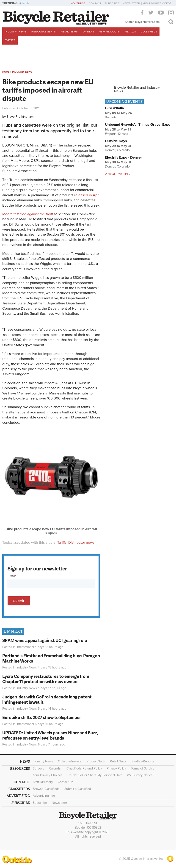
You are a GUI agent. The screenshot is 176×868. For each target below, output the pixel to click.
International (25, 647)
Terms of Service (143, 768)
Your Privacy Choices (48, 775)
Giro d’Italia (114, 108)
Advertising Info (44, 796)
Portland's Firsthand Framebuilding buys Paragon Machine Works (51, 658)
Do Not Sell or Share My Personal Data (95, 775)
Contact (95, 3)
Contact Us (66, 782)
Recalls (130, 32)
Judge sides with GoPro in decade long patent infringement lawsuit (47, 699)
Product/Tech (96, 761)
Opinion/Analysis (70, 761)
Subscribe (112, 3)
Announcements (43, 32)
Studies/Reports (143, 761)
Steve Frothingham (20, 117)
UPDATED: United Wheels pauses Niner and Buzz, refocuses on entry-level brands (50, 735)
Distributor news (81, 543)
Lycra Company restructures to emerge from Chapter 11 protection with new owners (46, 679)
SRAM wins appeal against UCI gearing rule (45, 640)
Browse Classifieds (46, 789)
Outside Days (116, 141)
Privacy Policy (116, 768)
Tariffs (26, 3)
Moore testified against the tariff (28, 214)
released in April (87, 195)
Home (6, 72)
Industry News (16, 32)
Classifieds (149, 32)
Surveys (38, 768)
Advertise (78, 3)
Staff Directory (43, 782)
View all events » (117, 174)
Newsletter (131, 3)
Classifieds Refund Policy (84, 768)
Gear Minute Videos (157, 3)
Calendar (55, 768)
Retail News (69, 32)
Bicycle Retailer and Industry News (137, 89)
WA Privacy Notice (140, 775)
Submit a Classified (78, 789)
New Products (109, 32)
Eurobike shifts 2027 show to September (42, 717)
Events (10, 40)
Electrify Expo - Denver (124, 157)
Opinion (88, 32)
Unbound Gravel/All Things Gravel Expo (138, 125)
